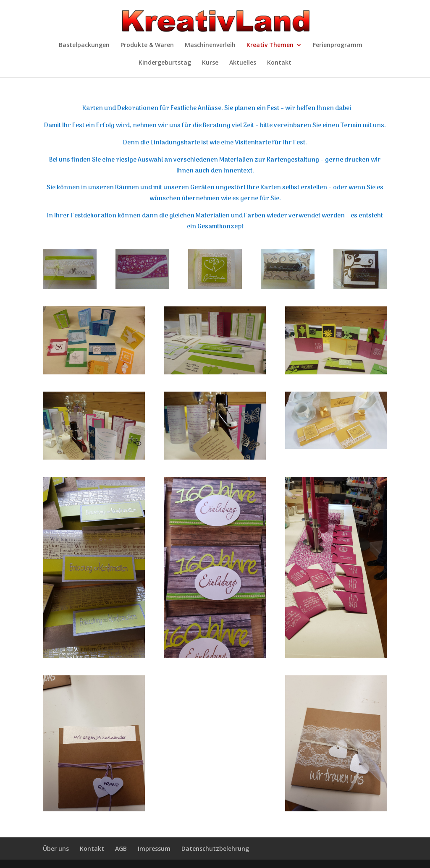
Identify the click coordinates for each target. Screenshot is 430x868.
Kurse (210, 63)
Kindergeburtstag (165, 63)
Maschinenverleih (210, 45)
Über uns (56, 848)
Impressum (154, 848)
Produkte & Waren (147, 45)
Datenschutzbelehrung (215, 848)
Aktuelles (243, 63)
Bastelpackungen (84, 45)
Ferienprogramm (338, 45)
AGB (121, 848)
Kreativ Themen (270, 45)
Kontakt (279, 63)
